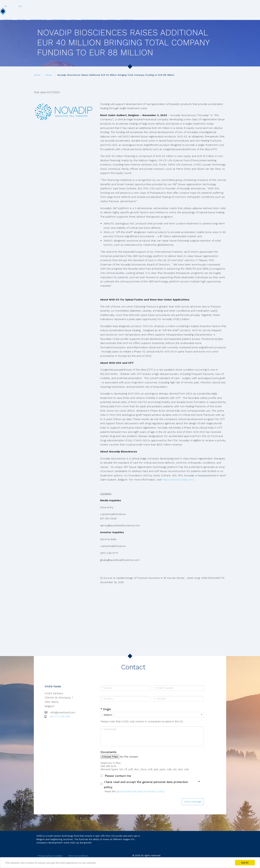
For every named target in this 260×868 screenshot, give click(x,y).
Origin (107, 709)
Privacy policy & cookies (50, 856)
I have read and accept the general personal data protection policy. (146, 785)
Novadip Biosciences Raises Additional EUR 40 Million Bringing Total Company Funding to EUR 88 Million (116, 75)
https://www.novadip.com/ (178, 480)
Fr (210, 6)
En (224, 6)
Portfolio (86, 13)
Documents (108, 752)
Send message (193, 802)
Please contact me (118, 776)
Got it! (245, 863)
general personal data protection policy (140, 791)
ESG (129, 13)
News (174, 13)
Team (65, 13)
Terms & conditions (78, 856)
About (47, 13)
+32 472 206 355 (60, 716)
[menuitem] (47, 13)
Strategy (110, 13)
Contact (193, 13)
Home (37, 75)
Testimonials (150, 13)
